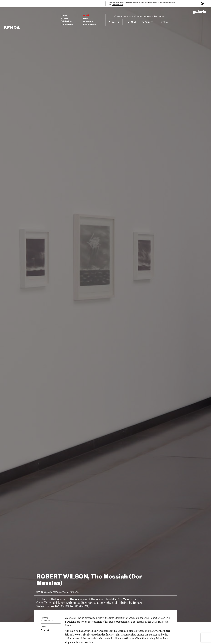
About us (88, 22)
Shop (86, 16)
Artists (64, 19)
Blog (85, 19)
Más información (118, 5)
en (147, 23)
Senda (12, 29)
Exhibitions (67, 22)
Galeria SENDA (73, 618)
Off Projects (67, 25)
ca (143, 22)
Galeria (200, 12)
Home (64, 16)
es (152, 22)
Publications (90, 25)
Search (114, 23)
